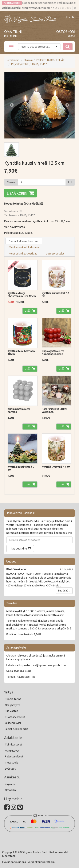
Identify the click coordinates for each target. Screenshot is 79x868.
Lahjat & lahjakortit (16, 729)
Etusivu (28, 60)
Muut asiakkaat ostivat (23, 253)
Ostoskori (66, 32)
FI (67, 17)
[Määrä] (42, 182)
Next (67, 105)
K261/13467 (39, 64)
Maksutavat (12, 751)
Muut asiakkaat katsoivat (24, 247)
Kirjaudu (11, 36)
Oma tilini (13, 32)
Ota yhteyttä (13, 705)
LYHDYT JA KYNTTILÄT (51, 60)
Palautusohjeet (14, 756)
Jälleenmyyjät (13, 723)
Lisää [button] (28, 311)
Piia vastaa (11, 711)
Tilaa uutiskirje (18, 548)
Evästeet (10, 769)
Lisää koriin (17, 193)
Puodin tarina (13, 699)
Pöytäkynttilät (20, 64)
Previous (12, 105)
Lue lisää (64, 591)
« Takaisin (13, 60)
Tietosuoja (11, 762)
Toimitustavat (13, 744)
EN (72, 17)
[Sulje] (75, 8)
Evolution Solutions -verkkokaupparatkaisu (29, 862)
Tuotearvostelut (54, 253)
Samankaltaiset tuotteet (24, 241)
